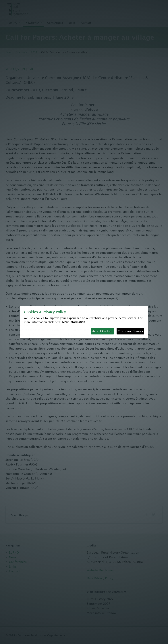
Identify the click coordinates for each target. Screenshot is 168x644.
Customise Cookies (130, 331)
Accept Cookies (102, 331)
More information (74, 322)
